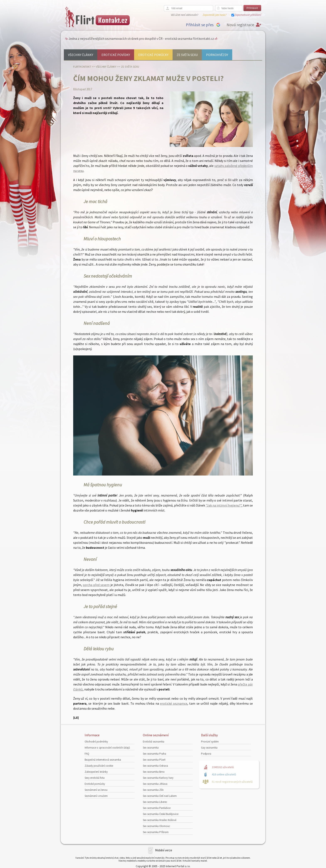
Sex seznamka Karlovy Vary (158, 778)
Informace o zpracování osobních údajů (107, 748)
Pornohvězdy (217, 55)
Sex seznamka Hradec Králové (160, 820)
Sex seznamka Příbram (156, 832)
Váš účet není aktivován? (185, 15)
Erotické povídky (116, 55)
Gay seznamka (209, 748)
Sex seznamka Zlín (153, 790)
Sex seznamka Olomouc (156, 826)
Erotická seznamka (154, 742)
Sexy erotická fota (95, 778)
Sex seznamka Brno (154, 772)
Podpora (206, 754)
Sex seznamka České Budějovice (161, 814)
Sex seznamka (151, 748)
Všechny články (81, 55)
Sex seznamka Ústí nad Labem (160, 796)
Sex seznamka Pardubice (157, 808)
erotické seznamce (174, 703)
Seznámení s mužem (96, 796)
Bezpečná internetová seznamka (103, 760)
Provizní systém (210, 742)
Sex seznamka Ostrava (155, 766)
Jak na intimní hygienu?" (224, 505)
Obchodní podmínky (96, 742)
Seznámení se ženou (96, 790)
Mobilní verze (164, 850)
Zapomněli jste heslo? (215, 15)
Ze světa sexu (187, 55)
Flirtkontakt (82, 67)
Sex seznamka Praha (154, 754)
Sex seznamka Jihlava (155, 784)
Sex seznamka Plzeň (154, 760)
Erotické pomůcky (153, 55)
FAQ (87, 754)
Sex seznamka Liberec (155, 802)
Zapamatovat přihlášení (248, 15)
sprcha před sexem (96, 585)
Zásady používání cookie (99, 766)
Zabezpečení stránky (96, 772)
